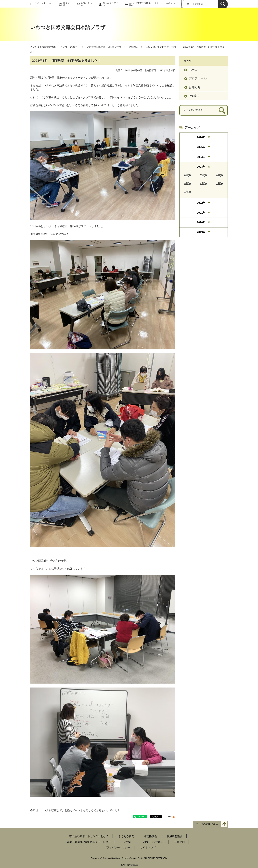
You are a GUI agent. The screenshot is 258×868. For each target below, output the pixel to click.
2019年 (201, 232)
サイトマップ (148, 847)
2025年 (201, 147)
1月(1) (187, 192)
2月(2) (220, 183)
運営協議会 (150, 836)
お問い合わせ (86, 4)
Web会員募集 (75, 842)
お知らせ (195, 87)
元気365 (135, 865)
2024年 (201, 157)
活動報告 (134, 47)
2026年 (201, 137)
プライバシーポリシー (117, 847)
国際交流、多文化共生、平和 (161, 47)
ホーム (193, 70)
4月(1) (204, 183)
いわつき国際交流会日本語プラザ (104, 47)
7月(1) (204, 175)
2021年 (201, 213)
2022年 (201, 203)
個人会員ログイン (110, 4)
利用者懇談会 (175, 836)
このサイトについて (44, 4)
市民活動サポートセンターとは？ (89, 836)
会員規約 (179, 842)
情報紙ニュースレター (98, 842)
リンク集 (126, 842)
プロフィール (198, 78)
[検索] (223, 4)
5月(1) (187, 183)
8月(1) (187, 175)
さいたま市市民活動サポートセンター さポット (55, 47)
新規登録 (66, 4)
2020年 (201, 222)
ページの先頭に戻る (207, 824)
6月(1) (220, 175)
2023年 (201, 167)
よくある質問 (126, 836)
